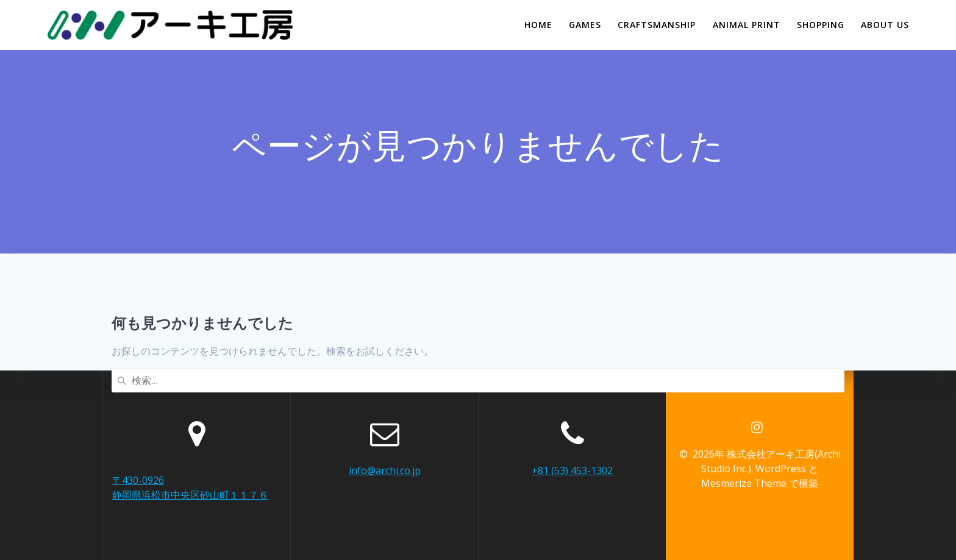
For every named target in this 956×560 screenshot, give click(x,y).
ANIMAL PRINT (747, 25)
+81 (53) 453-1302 (572, 470)
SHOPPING (821, 25)
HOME (538, 25)
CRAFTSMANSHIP (657, 25)
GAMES (585, 25)
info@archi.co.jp (385, 470)
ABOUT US (885, 25)
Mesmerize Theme (744, 483)
